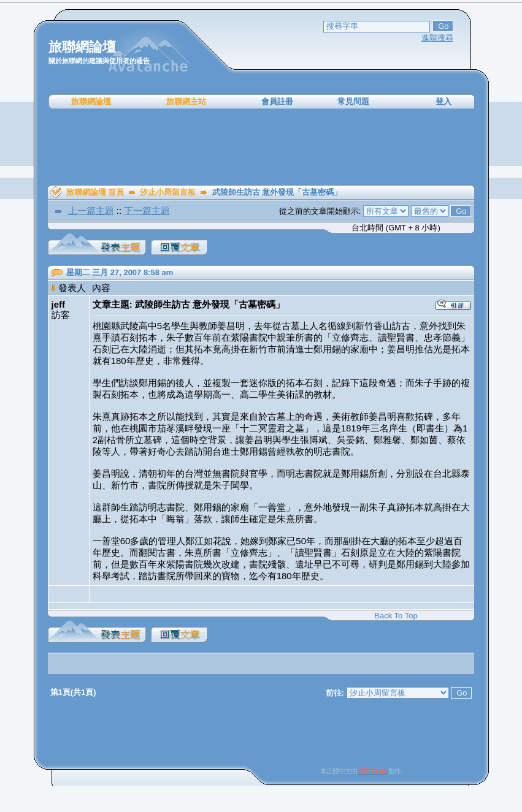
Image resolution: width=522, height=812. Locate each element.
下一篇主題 (147, 211)
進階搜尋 (437, 38)
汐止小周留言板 (168, 192)
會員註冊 (277, 101)
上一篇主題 (91, 211)
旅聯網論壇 (91, 101)
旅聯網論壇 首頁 (95, 192)
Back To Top (396, 616)
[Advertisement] (261, 147)
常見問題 (353, 101)
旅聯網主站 (186, 101)
